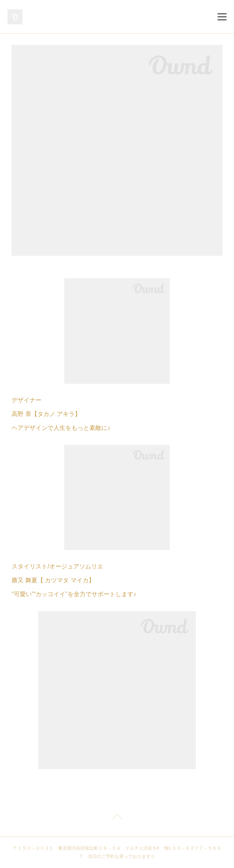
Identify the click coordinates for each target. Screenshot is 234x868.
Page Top (117, 818)
